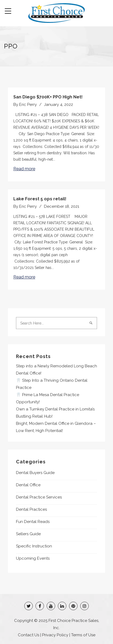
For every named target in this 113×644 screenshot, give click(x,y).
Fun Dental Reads (33, 522)
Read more (24, 169)
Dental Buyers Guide (35, 473)
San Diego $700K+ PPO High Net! (48, 97)
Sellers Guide (28, 534)
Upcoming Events (33, 558)
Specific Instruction (34, 546)
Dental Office (28, 485)
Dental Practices (31, 509)
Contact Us (29, 635)
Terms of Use (83, 635)
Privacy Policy (55, 635)
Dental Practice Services (39, 497)
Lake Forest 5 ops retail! (40, 199)
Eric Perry (28, 105)
